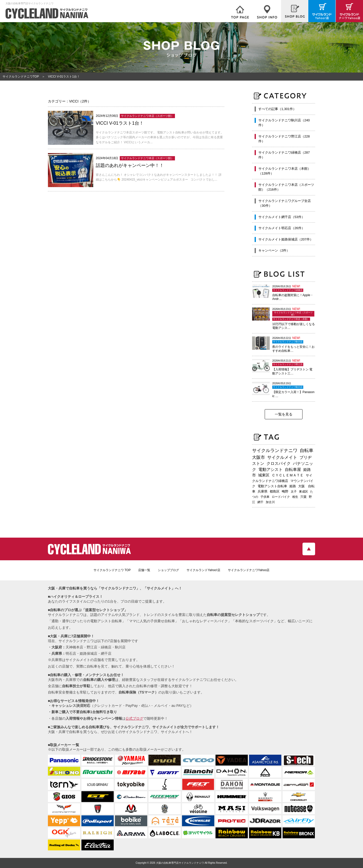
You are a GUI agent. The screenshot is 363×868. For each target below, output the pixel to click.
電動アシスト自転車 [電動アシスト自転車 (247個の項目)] (272, 486)
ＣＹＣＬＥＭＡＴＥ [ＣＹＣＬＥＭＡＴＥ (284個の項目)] (288, 475)
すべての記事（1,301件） (277, 109)
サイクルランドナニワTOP (21, 77)
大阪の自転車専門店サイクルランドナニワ (180, 863)
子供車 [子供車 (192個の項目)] (265, 497)
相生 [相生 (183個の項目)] (295, 497)
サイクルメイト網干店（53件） (281, 217)
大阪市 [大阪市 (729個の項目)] (259, 457)
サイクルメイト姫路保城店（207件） (286, 239)
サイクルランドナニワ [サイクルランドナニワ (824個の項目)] (275, 450)
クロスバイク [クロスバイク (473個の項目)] (279, 463)
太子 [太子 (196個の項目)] (294, 492)
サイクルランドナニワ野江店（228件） (284, 139)
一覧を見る (284, 414)
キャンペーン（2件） (274, 250)
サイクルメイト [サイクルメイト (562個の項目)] (282, 457)
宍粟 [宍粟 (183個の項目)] (304, 497)
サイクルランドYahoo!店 (203, 570)
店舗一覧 (144, 570)
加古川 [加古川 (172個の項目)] (270, 502)
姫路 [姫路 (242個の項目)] (293, 486)
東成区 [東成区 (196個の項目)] (304, 492)
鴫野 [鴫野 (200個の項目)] (285, 492)
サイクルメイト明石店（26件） (281, 228)
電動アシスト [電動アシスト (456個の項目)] (270, 470)
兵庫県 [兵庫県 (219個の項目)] (263, 491)
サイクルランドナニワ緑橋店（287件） (284, 155)
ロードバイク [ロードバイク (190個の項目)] (281, 497)
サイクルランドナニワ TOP (112, 570)
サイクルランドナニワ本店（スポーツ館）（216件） (286, 187)
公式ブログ (134, 718)
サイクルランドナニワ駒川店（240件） (284, 123)
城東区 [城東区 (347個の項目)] (264, 475)
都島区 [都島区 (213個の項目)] (275, 491)
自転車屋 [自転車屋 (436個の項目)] (293, 470)
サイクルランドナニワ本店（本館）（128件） (285, 171)
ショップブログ (168, 570)
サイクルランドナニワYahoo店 (249, 570)
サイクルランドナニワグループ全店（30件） (285, 203)
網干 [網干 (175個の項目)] (260, 502)
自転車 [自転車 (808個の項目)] (307, 450)
